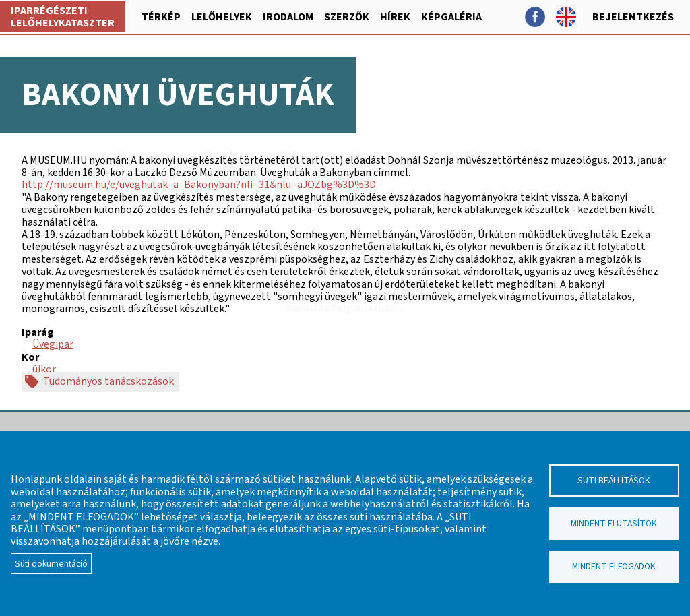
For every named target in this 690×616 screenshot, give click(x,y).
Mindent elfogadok (614, 566)
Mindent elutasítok (614, 523)
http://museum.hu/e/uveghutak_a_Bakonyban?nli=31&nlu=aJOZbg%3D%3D (199, 185)
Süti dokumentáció (51, 564)
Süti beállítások (614, 480)
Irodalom (288, 17)
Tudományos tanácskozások (108, 381)
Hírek (395, 17)
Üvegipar (53, 344)
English (566, 17)
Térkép (161, 17)
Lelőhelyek (222, 17)
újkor (44, 369)
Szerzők (347, 17)
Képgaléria (451, 17)
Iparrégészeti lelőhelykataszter (63, 17)
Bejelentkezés (633, 17)
